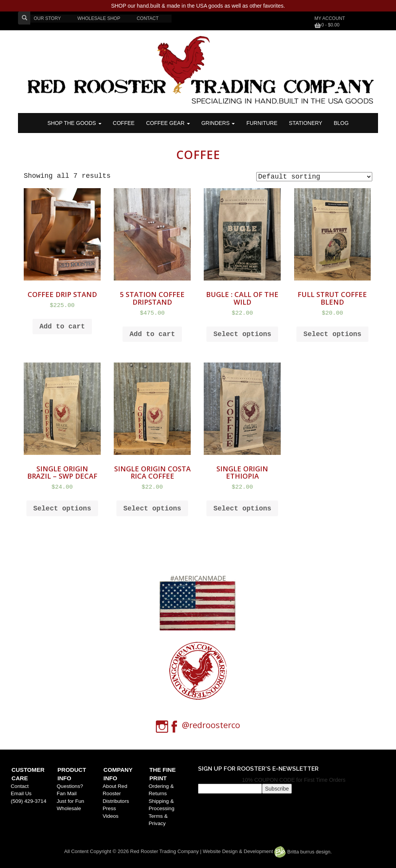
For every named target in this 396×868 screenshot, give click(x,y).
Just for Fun (70, 801)
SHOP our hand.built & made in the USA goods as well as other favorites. (198, 6)
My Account (330, 18)
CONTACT (148, 18)
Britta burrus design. (303, 852)
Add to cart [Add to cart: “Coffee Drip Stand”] (62, 327)
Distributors (116, 801)
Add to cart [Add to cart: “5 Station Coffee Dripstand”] (152, 334)
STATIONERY (305, 123)
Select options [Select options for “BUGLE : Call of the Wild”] (242, 334)
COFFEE (124, 123)
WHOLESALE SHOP (99, 18)
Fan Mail (67, 793)
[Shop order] (314, 177)
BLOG (341, 123)
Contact (20, 786)
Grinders (218, 123)
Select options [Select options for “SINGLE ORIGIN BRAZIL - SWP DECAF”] (62, 509)
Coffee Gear (168, 123)
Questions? (70, 786)
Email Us (21, 793)
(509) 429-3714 (29, 801)
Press (109, 808)
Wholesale (69, 808)
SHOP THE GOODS (74, 123)
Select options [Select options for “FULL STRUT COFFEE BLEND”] (332, 334)
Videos (110, 816)
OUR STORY (47, 18)
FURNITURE (262, 123)
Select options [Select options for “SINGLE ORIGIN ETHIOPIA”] (242, 509)
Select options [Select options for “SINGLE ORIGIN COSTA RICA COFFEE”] (152, 509)
